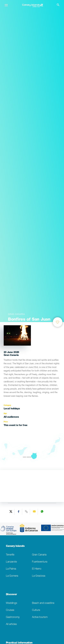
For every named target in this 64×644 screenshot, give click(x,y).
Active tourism (40, 617)
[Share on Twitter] (11, 512)
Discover (11, 595)
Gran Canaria (39, 555)
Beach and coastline (43, 603)
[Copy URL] (26, 512)
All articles (11, 624)
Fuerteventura (40, 562)
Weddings (12, 603)
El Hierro (37, 569)
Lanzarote (11, 562)
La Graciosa (39, 576)
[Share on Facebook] (19, 512)
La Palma (11, 569)
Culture (36, 610)
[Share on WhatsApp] (42, 512)
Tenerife (10, 555)
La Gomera (12, 576)
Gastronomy (13, 617)
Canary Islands (15, 546)
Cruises (10, 610)
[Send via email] (34, 512)
